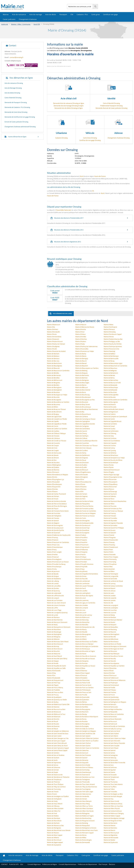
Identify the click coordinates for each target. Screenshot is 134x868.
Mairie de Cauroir (81, 431)
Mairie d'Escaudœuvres (83, 482)
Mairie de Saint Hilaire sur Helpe (115, 738)
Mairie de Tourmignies (83, 789)
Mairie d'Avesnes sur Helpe (85, 351)
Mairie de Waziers (53, 833)
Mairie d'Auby (80, 344)
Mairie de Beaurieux (110, 368)
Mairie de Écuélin (81, 467)
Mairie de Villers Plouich (112, 808)
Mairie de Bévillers (53, 385)
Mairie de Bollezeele (110, 390)
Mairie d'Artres (109, 337)
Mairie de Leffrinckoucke (55, 596)
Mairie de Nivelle (53, 663)
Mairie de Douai (81, 460)
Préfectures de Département (87, 864)
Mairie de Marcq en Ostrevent (57, 622)
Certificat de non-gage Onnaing (90, 140)
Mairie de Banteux (53, 358)
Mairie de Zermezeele (83, 842)
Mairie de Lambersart (83, 581)
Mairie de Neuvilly (110, 659)
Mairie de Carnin (53, 426)
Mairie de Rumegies (82, 726)
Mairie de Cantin (109, 419)
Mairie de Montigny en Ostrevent (115, 646)
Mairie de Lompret (82, 608)
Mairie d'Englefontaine (83, 472)
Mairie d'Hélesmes (82, 550)
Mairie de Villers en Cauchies (113, 806)
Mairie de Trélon (109, 789)
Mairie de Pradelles (53, 690)
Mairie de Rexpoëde (110, 712)
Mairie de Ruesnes (53, 726)
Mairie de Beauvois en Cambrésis (58, 371)
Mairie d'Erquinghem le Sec (113, 477)
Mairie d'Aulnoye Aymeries (113, 346)
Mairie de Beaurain (53, 368)
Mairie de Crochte (110, 445)
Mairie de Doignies (82, 458)
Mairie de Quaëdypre (54, 697)
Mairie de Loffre (52, 608)
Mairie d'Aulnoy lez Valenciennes (86, 346)
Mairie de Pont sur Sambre (84, 688)
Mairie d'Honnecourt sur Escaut (58, 562)
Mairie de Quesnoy (53, 591)
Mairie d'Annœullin (53, 332)
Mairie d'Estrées (52, 489)
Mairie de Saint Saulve (83, 746)
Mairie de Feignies (81, 496)
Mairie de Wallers (53, 816)
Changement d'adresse (28, 19)
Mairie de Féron (109, 499)
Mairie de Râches (81, 702)
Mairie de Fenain (53, 499)
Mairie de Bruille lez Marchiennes (87, 409)
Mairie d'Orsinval (81, 675)
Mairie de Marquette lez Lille (85, 627)
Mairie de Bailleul (109, 354)
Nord (82, 176)
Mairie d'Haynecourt (82, 547)
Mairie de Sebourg (110, 758)
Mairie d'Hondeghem (54, 559)
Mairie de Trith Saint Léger (84, 792)
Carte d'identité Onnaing (111, 103)
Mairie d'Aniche (81, 329)
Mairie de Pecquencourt (55, 680)
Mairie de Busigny (53, 414)
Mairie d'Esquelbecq (111, 484)
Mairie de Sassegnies (111, 755)
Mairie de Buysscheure (83, 414)
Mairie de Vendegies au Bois (113, 794)
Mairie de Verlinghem (54, 799)
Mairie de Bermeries (82, 375)
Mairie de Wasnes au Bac (55, 825)
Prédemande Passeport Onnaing (111, 106)
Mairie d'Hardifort (81, 537)
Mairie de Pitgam (53, 685)
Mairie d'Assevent (53, 339)
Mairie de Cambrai (82, 417)
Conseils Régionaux (34, 864)
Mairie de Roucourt (110, 721)
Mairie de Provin (109, 695)
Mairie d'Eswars (52, 491)
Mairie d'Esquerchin (54, 487)
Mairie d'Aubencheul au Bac (113, 339)
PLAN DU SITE (14, 864)
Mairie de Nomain (81, 663)
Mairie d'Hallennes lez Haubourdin (59, 535)
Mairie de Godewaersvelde (84, 523)
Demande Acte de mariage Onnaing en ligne (69, 106)
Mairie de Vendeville (82, 796)
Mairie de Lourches (110, 610)
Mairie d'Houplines (110, 564)
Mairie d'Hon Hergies (111, 557)
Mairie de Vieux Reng (82, 804)
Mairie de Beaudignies (54, 366)
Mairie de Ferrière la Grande (56, 501)
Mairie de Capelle (53, 421)
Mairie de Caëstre (110, 414)
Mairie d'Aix (51, 327)
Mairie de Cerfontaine (111, 431)
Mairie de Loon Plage (54, 610)
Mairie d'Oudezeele (54, 678)
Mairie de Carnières (110, 424)
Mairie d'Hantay (52, 537)
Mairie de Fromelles (110, 518)
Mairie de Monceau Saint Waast (58, 642)
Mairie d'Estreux (81, 489)
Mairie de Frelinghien (54, 516)
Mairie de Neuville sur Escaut (85, 659)
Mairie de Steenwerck (83, 775)
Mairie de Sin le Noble (83, 765)
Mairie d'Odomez (81, 671)
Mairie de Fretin (81, 518)
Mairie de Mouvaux (110, 651)
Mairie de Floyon (53, 508)
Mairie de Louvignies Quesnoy (57, 613)
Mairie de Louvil (81, 613)
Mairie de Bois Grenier (83, 390)
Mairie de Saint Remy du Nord (57, 746)
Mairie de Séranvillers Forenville (114, 763)
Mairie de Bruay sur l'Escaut (56, 409)
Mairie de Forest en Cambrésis (86, 511)
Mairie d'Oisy (51, 673)
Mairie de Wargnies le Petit (113, 821)
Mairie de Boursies (53, 397)
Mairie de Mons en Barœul (84, 644)
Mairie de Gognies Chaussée (113, 523)
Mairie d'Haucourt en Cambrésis (58, 542)
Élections (112, 864)
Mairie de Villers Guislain (55, 808)
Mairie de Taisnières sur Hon (85, 777)
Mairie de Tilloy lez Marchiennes (86, 787)
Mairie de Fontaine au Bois (84, 508)
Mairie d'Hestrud (53, 557)
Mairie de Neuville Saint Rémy (57, 659)
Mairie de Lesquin (53, 598)
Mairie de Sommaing (82, 770)
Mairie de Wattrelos (110, 828)
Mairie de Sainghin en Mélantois (58, 731)
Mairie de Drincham (82, 463)
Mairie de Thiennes (53, 782)
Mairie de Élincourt (82, 470)
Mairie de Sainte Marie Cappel (57, 750)
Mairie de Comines (110, 438)
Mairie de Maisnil (109, 588)
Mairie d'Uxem (52, 794)
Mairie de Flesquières (83, 504)
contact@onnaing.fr (17, 57)
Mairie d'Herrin (80, 554)
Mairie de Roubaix (82, 721)
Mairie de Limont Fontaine (56, 605)
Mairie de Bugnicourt (111, 412)
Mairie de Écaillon (81, 465)
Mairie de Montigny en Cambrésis (87, 646)
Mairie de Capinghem (83, 421)
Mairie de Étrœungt (110, 491)
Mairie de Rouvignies (82, 724)
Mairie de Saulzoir (81, 758)
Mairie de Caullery (53, 431)
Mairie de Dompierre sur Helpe (114, 458)
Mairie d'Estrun (109, 489)
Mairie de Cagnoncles (54, 417)
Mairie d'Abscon (81, 325)
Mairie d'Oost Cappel (82, 673)
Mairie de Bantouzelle (111, 358)
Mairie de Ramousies (111, 707)
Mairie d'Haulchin (81, 542)
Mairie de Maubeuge (54, 632)
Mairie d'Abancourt (54, 325)
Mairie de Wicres (81, 835)
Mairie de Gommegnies (55, 525)
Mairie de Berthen (81, 378)
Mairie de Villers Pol (54, 811)
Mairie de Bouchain (110, 392)
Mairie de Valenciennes (83, 794)
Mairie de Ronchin (53, 719)
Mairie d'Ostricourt (110, 675)
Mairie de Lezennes (82, 600)
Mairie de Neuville (81, 579)
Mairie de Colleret (81, 438)
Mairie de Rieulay (81, 714)
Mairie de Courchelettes (112, 441)
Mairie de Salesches (82, 750)
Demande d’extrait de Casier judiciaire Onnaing (111, 108)
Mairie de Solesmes (54, 767)
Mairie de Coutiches (82, 443)
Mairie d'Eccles (109, 465)
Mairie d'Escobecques (54, 484)
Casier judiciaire (9, 19)
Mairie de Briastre (110, 404)
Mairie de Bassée (53, 574)
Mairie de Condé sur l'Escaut (57, 441)
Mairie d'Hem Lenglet (54, 552)
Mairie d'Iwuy (80, 569)
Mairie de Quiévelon (82, 700)
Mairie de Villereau (53, 806)
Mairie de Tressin (53, 792)
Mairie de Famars (81, 494)
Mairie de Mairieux (53, 617)
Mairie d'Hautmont (82, 545)
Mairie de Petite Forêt (83, 683)
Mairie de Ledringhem (83, 593)
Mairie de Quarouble (82, 697)
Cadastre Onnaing (61, 138)
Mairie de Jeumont (53, 571)
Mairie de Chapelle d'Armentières (87, 574)
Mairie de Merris (81, 637)
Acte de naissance (19, 14)
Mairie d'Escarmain (110, 479)
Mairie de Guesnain (54, 533)
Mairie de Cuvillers (82, 450)
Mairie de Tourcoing (54, 789)
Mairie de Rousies (53, 724)
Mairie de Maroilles (82, 625)
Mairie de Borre (81, 392)
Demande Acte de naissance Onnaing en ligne (69, 103)
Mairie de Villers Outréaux (84, 808)
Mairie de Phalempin (111, 683)
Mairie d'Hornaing (110, 562)
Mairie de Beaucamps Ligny (113, 363)
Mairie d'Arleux (80, 334)
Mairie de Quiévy (53, 702)
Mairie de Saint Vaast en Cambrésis (87, 748)
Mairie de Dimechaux (111, 455)
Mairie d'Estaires (81, 487)
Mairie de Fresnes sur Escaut (85, 516)
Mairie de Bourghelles (111, 395)
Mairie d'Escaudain (53, 482)
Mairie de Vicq (108, 799)
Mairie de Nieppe (53, 661)
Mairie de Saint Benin (111, 736)
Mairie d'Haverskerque (55, 547)
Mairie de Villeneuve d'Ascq (113, 804)
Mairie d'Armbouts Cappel (113, 334)
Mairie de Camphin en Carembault (115, 417)
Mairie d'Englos (109, 472)
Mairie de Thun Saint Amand (85, 784)
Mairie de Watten (110, 825)
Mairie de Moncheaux (111, 642)
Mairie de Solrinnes (110, 767)
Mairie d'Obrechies (110, 668)
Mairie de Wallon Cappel (112, 816)
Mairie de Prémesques (83, 690)
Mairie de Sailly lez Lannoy (113, 729)
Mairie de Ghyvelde (110, 521)
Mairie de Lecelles (81, 591)
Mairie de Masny (81, 629)
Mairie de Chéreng (110, 433)
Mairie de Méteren (53, 639)
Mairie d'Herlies (52, 554)
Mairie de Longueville (111, 576)
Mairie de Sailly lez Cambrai (85, 729)
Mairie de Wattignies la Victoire (86, 828)
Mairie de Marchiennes (55, 620)
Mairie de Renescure (54, 712)
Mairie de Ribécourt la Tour (56, 714)
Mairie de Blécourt (82, 387)
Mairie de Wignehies (111, 835)
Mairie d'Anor (80, 332)
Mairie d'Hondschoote (83, 559)
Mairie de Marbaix (110, 617)
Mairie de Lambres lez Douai (113, 581)
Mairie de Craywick (110, 443)
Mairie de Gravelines (82, 530)
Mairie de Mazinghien (54, 634)
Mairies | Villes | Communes (21, 24)
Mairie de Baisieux (53, 356)
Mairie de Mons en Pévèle (112, 644)
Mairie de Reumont (82, 712)
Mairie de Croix (52, 448)
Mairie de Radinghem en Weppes (115, 702)
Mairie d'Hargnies (110, 537)
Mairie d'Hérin (109, 552)
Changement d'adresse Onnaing (119, 138)
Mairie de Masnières (54, 629)
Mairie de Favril (81, 588)
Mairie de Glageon (53, 523)
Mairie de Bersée (109, 375)
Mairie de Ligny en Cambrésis (85, 603)
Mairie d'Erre (80, 479)
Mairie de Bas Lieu (53, 361)
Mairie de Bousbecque (83, 397)
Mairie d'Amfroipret (110, 327)
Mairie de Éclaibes (53, 467)
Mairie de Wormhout (54, 840)
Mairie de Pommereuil (111, 685)
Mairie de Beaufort (82, 366)
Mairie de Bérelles (53, 373)
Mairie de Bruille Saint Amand (114, 409)
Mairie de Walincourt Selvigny (114, 813)
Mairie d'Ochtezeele (54, 671)
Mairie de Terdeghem (83, 779)
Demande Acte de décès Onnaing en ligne (69, 108)
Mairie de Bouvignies (111, 402)
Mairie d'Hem (108, 550)
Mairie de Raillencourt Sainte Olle (58, 704)
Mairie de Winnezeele (111, 838)
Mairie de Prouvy (53, 695)
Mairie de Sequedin (82, 763)
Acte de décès (51, 14)
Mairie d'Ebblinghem (54, 465)
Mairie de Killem (109, 571)
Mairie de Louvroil (110, 613)
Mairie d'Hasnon (53, 540)
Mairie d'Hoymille (81, 567)
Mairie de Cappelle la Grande (85, 424)
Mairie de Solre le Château (84, 767)
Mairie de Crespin (53, 445)
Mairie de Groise (81, 576)
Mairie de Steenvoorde (55, 775)
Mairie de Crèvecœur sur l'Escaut (86, 445)
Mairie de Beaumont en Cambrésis (115, 366)
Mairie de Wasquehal (82, 825)
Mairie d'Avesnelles (82, 349)
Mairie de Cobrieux (53, 438)
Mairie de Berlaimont (111, 373)
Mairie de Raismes (53, 707)
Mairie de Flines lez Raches (84, 506)
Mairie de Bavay (109, 361)
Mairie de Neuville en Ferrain (113, 656)
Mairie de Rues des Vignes (84, 596)
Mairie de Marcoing (82, 620)
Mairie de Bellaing (81, 371)
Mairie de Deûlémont (83, 455)
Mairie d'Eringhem (82, 477)
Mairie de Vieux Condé (111, 801)
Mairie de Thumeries (111, 782)
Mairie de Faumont (110, 494)
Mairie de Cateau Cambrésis (113, 586)
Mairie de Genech (53, 521)
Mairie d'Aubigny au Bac (112, 341)
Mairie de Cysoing (110, 450)
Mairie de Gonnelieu (111, 525)
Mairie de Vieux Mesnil (55, 804)
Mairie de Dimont (53, 458)
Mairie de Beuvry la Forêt (112, 383)
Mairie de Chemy (81, 433)
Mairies (6, 14)
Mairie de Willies (81, 838)
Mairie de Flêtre (109, 504)
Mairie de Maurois (110, 632)
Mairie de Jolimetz (81, 571)
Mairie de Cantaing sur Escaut (85, 419)
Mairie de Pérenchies (82, 680)
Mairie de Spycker (110, 770)
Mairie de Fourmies (54, 513)
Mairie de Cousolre (53, 443)
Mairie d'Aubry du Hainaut (56, 344)
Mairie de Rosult (53, 721)
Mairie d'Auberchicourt (55, 341)
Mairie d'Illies (108, 567)
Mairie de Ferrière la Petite (84, 501)
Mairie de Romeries (110, 717)
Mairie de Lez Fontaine (55, 600)
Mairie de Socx (109, 765)
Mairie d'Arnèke (81, 337)
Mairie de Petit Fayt (54, 683)
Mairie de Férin (80, 499)
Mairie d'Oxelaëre (81, 678)
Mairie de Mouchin (53, 651)
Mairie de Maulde (81, 632)
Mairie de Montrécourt (55, 649)
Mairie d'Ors (51, 675)
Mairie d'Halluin (81, 535)
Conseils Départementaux (67, 864)
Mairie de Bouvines (54, 404)
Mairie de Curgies (53, 450)
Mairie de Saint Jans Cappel (56, 741)
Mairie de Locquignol (111, 605)
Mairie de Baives (81, 356)
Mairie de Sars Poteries (83, 755)
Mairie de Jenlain (109, 569)
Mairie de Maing (109, 615)
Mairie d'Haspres (81, 540)
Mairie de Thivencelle (82, 782)
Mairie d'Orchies (109, 673)
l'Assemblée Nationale (63, 210)
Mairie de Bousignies (54, 400)
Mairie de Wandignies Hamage (114, 818)
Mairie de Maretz (109, 622)
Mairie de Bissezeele (110, 385)
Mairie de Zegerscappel (55, 842)
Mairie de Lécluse (110, 591)
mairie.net (5, 24)
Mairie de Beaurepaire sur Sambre (87, 368)
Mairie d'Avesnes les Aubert (56, 351)
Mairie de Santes (109, 753)
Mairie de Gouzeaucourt (55, 528)
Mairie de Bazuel (81, 363)
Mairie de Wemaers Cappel (84, 833)
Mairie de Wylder (109, 840)
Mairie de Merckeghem (112, 634)
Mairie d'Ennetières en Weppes (58, 475)
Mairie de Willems (53, 838)
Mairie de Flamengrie (111, 574)
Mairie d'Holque (81, 557)
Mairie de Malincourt (82, 617)
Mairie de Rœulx (53, 729)
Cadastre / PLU (82, 14)
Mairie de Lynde (52, 615)
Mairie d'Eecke (109, 467)
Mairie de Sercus (53, 765)
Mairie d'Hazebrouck (111, 547)
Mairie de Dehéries (110, 453)
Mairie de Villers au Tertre (84, 806)
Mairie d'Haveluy (109, 545)
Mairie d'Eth (79, 491)
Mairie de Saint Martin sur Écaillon (87, 741)
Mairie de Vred (52, 813)
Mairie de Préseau (110, 690)
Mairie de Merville (110, 637)
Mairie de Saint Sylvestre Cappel (58, 748)
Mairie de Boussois (82, 402)
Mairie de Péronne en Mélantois (115, 680)
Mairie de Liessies (110, 600)
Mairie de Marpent (110, 625)
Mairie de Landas (53, 583)
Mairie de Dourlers (53, 463)
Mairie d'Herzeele (110, 554)
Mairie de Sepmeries (54, 763)
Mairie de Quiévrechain (112, 700)
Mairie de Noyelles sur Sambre (114, 666)
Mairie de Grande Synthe (55, 530)
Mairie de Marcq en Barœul (113, 620)
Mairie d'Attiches (81, 339)
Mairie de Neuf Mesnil (54, 656)
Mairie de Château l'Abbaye (56, 433)
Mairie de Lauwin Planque (84, 586)
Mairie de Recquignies (83, 709)
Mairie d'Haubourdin (111, 540)
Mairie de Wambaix (54, 818)
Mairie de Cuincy (109, 448)
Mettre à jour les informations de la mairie (59, 66)
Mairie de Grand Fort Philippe (114, 528)
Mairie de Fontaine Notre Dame (58, 511)
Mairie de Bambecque (111, 356)
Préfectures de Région (50, 864)
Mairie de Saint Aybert (83, 736)
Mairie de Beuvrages (82, 383)
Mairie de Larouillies (54, 586)
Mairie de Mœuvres (54, 654)
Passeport (63, 14)
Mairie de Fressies (53, 518)
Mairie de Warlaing (82, 823)
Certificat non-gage (110, 14)
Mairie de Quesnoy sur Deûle (57, 700)
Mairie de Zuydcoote (111, 842)
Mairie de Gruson (110, 530)
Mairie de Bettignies (82, 380)
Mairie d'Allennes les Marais (85, 327)
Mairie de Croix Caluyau (83, 448)
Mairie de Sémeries (82, 760)
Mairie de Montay (53, 646)
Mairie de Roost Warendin (113, 719)
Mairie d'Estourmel (110, 487)
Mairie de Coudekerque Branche (86, 441)
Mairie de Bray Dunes (83, 404)
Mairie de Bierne (81, 385)
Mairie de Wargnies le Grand (85, 821)
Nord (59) (37, 24)
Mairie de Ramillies (82, 707)
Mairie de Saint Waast (111, 748)
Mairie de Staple (52, 772)
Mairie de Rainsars (110, 704)
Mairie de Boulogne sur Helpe (57, 395)
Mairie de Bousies (110, 397)
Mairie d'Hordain (81, 562)
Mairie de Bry (80, 412)
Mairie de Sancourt (82, 753)
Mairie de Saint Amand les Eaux (58, 733)
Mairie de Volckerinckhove (113, 811)
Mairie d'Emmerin (53, 472)
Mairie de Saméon (53, 753)
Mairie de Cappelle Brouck (113, 421)
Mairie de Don (52, 460)
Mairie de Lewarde (110, 598)
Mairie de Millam (81, 639)
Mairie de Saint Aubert (111, 733)
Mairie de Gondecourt (83, 525)
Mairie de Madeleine (54, 579)
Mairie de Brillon (53, 407)
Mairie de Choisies (53, 436)
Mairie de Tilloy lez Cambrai (56, 787)
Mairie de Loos (80, 610)
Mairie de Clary (109, 436)
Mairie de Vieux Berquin (83, 801)
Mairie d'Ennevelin (82, 475)
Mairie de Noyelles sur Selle (56, 668)
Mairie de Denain (53, 455)
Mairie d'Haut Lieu (53, 545)
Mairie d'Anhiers (53, 329)
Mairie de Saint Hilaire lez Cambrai (87, 738)
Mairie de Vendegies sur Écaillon (58, 796)
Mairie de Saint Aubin (54, 736)
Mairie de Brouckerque (83, 407)
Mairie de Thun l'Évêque (55, 784)
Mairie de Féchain (53, 496)
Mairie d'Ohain (109, 671)
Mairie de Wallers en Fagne (84, 816)
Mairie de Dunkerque (111, 463)
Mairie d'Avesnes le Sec (112, 349)
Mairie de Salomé (110, 750)
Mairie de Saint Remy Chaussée (114, 743)
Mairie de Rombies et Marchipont (87, 717)
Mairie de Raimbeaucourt (84, 704)
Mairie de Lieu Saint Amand (56, 603)
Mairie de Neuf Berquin (112, 654)
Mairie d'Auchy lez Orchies (113, 344)
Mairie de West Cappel (55, 835)
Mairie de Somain (53, 770)
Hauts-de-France (100, 176)
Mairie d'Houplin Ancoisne (84, 564)
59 (93, 191)
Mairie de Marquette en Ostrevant (59, 627)
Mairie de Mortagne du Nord (113, 649)
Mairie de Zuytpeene (54, 845)
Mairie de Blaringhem (54, 387)
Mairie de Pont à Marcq (55, 688)
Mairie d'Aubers (81, 341)
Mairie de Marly (52, 625)
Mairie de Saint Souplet (112, 746)
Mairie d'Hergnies (81, 552)
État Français (103, 864)
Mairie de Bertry (109, 378)
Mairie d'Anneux (109, 329)
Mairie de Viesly (52, 801)
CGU (22, 864)
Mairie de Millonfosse (111, 639)
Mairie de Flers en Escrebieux (57, 504)
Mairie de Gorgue (53, 576)
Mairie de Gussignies (82, 533)
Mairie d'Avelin (52, 349)
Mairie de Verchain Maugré (113, 796)
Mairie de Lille (108, 603)
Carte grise (96, 14)
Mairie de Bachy (81, 354)
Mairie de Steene (109, 772)
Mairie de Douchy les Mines (113, 460)
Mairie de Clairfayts (82, 436)
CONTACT (4, 864)
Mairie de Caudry (110, 429)
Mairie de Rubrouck (110, 724)
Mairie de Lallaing (53, 581)
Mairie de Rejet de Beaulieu (113, 709)
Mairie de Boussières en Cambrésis (115, 400)
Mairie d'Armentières (54, 337)
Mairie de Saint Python (83, 743)
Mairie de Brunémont (54, 412)
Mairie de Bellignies (110, 371)
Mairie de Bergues (81, 373)
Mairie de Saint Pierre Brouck (57, 743)
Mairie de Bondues (53, 392)
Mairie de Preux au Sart (83, 692)
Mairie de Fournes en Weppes (85, 513)
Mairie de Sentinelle (110, 579)
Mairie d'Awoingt (109, 351)
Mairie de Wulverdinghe (83, 840)
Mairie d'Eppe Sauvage (111, 475)
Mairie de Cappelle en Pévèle (57, 424)
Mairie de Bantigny (82, 358)
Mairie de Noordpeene (111, 663)
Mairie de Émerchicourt (112, 470)
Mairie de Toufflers (110, 787)
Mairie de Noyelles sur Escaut (85, 666)
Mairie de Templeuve (54, 779)
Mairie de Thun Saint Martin (113, 784)
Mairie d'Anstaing (110, 332)
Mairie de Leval (80, 598)
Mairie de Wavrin (109, 830)
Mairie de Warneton (110, 823)
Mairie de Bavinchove (54, 363)
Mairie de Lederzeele (54, 593)
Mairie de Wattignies (54, 828)
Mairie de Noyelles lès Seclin (57, 666)
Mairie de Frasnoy (110, 513)
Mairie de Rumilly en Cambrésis (114, 726)
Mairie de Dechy (81, 453)
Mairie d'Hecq (52, 550)
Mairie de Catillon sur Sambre (57, 429)
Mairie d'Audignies (53, 346)
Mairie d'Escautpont (111, 482)
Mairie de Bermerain (54, 375)
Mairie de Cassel (109, 426)
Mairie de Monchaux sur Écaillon (86, 642)
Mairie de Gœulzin (110, 533)
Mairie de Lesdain (110, 596)
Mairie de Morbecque (83, 649)
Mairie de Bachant (53, 354)
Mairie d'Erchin (52, 477)
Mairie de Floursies (110, 506)
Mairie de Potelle (109, 688)
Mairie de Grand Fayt (82, 528)
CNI (72, 14)
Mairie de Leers (109, 593)
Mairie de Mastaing (110, 629)
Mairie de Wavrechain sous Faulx (87, 830)
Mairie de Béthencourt (55, 380)
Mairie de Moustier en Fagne (85, 651)
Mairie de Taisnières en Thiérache (58, 777)
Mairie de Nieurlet (110, 661)
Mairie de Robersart (54, 717)
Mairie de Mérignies (54, 637)
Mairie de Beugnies (53, 383)
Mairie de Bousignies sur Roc (85, 400)
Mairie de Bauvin (81, 361)
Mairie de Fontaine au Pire (113, 508)
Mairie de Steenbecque (83, 772)
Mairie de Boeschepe (111, 387)
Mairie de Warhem (53, 823)
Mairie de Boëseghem (54, 390)
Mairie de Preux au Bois (55, 692)
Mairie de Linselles (82, 605)
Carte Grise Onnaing (90, 138)
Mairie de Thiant (109, 779)
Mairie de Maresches (82, 622)
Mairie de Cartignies (82, 426)
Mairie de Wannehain (54, 821)
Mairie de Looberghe (111, 608)
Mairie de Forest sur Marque (113, 511)
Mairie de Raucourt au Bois (56, 709)
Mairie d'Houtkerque (54, 567)
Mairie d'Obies (80, 668)
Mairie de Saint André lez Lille (85, 733)
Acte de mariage (36, 14)
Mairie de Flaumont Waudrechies (115, 501)
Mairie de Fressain (110, 516)
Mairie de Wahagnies (82, 813)
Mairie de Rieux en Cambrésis (114, 714)
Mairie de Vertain (81, 799)
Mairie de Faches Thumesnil (56, 494)
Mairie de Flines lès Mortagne (57, 506)
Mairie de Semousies (111, 760)
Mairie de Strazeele (110, 775)
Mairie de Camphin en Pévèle (57, 419)
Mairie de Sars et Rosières (56, 755)
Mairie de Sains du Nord (112, 731)
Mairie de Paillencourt (111, 678)
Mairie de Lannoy (110, 583)
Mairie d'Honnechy (110, 559)
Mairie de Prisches (110, 692)
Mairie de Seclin (52, 760)
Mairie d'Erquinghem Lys (55, 479)
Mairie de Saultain (53, 758)
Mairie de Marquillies (111, 627)
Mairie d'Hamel (109, 535)
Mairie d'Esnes (80, 484)
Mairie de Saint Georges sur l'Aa (58, 738)
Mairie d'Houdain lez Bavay (56, 564)
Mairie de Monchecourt (55, 644)
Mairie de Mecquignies (83, 634)
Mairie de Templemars (111, 777)
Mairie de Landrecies (82, 583)
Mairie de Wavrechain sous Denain (59, 830)
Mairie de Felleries (110, 496)
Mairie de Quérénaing (111, 697)
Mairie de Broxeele (110, 407)
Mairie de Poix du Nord (83, 685)
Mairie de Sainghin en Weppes (86, 731)
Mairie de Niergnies (82, 661)
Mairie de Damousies (54, 453)
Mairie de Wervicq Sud (111, 833)
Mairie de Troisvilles (110, 792)
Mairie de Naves (81, 654)
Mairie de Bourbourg (82, 395)
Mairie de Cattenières (83, 429)
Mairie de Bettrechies (111, 380)
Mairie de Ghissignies (82, 521)
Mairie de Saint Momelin (112, 741)
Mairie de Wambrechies (83, 818)
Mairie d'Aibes (108, 325)
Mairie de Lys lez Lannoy (84, 615)
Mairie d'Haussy (109, 542)
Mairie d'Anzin (52, 334)
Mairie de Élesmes (53, 470)
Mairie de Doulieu (53, 588)
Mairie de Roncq (81, 719)
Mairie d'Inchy (52, 569)
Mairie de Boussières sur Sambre (58, 402)
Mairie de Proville (81, 695)
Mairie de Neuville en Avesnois (86, 656)
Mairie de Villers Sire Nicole (84, 811)
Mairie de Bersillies (53, 378)
